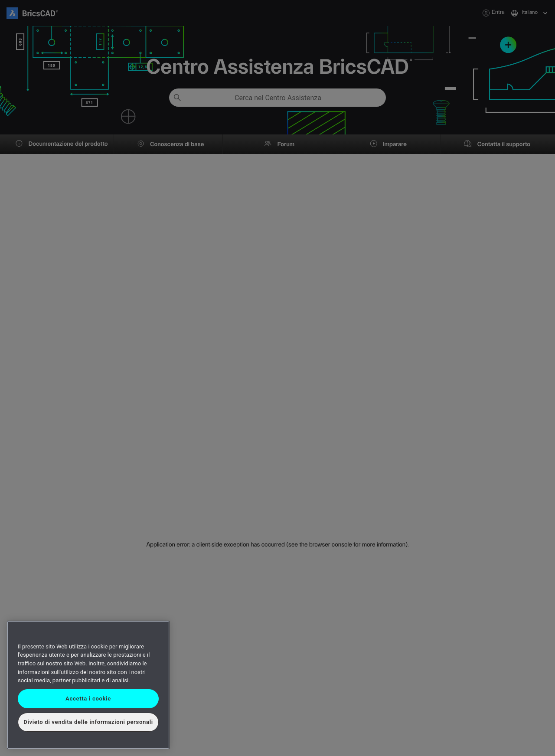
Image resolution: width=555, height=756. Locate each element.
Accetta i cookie (88, 699)
